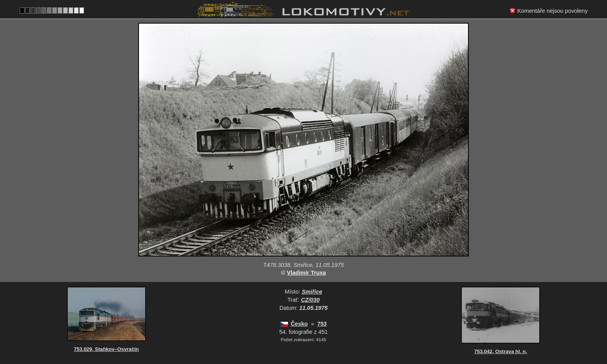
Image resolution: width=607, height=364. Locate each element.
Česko (299, 324)
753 (322, 324)
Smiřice (312, 292)
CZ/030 (310, 300)
